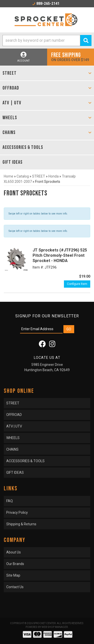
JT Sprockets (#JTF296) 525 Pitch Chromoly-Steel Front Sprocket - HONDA (60, 255)
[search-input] (41, 40)
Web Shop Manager (55, 627)
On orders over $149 (71, 57)
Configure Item (77, 284)
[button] (47, 40)
